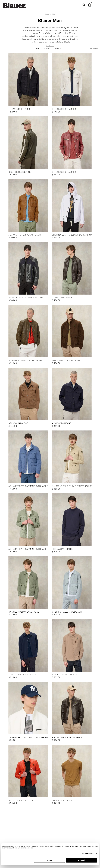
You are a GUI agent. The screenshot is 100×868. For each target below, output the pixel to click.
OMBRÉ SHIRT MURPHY (63, 800)
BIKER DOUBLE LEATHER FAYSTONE (26, 298)
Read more (50, 46)
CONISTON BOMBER (62, 298)
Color (47, 48)
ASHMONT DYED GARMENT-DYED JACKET (28, 486)
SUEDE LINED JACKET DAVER (66, 361)
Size (38, 48)
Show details (88, 853)
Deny (50, 860)
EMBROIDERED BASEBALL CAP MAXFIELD (28, 738)
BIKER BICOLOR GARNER (64, 109)
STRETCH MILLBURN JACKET (22, 675)
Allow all (81, 860)
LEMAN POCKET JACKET (20, 109)
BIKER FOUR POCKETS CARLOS (67, 738)
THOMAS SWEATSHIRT (63, 549)
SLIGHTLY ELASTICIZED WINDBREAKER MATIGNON (72, 235)
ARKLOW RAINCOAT (18, 423)
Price (57, 48)
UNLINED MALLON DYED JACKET (24, 612)
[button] (50, 46)
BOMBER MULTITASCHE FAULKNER (25, 361)
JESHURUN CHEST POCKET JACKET (25, 235)
